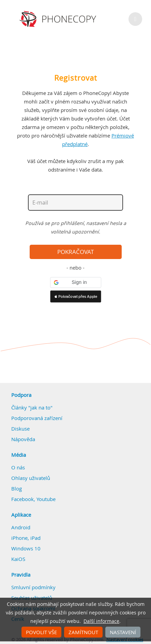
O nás (18, 467)
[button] (76, 283)
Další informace (101, 621)
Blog (17, 488)
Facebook (22, 499)
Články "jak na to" (32, 407)
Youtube (46, 499)
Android (21, 527)
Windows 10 (26, 548)
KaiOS (18, 559)
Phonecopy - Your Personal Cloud (59, 19)
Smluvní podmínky (33, 587)
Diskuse (20, 429)
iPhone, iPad (26, 538)
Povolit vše (41, 632)
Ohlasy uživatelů (31, 478)
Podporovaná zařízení (37, 418)
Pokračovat (75, 252)
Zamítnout (83, 632)
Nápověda (23, 439)
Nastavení (123, 632)
